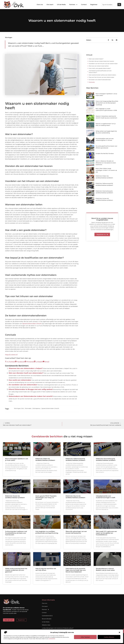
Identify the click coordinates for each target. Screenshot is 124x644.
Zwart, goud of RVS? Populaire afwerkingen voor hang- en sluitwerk (46, 498)
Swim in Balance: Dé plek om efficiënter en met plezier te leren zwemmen (106, 163)
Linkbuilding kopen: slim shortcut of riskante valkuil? (58, 628)
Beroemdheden (47, 619)
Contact (84, 5)
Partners (73, 5)
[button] (119, 632)
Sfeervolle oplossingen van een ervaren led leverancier (76, 532)
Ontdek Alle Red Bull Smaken (105, 153)
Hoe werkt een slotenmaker (20, 380)
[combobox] (109, 5)
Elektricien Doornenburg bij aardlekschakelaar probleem (106, 459)
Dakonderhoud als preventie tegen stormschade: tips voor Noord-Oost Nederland (76, 570)
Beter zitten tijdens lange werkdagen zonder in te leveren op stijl (106, 170)
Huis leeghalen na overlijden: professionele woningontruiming (47, 532)
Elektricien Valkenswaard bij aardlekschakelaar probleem (75, 459)
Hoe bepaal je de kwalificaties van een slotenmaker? (100, 72)
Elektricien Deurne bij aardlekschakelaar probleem (75, 497)
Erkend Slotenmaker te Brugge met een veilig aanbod (31, 389)
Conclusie (92, 82)
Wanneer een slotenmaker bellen (99, 66)
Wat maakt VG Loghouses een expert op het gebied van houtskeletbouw (106, 533)
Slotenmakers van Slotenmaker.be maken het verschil (31, 396)
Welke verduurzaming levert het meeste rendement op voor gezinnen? (16, 570)
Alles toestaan (85, 637)
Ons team (50, 5)
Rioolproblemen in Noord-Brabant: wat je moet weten (105, 569)
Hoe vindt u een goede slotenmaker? (100, 68)
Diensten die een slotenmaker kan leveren (101, 61)
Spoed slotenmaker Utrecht (32, 324)
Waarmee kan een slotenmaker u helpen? (26, 368)
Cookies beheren (109, 637)
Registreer (94, 5)
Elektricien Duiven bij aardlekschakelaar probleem (15, 497)
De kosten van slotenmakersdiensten (100, 80)
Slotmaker (28, 408)
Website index (46, 625)
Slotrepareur (36, 408)
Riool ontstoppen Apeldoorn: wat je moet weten (17, 459)
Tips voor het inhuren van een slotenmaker (101, 77)
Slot (23, 408)
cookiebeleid (52, 639)
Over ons (40, 5)
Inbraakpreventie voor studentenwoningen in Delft (106, 497)
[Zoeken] (119, 5)
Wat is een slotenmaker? (96, 59)
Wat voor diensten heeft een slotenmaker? (26, 373)
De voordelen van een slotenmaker (23, 385)
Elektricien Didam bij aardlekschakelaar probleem (45, 459)
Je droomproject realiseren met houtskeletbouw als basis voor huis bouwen (16, 533)
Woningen (9, 37)
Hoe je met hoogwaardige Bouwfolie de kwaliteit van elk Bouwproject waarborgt (107, 103)
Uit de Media (61, 5)
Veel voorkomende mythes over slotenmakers (102, 75)
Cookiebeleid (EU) (47, 616)
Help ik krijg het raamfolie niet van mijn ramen (46, 569)
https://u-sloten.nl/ (11, 355)
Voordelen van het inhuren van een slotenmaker (103, 64)
